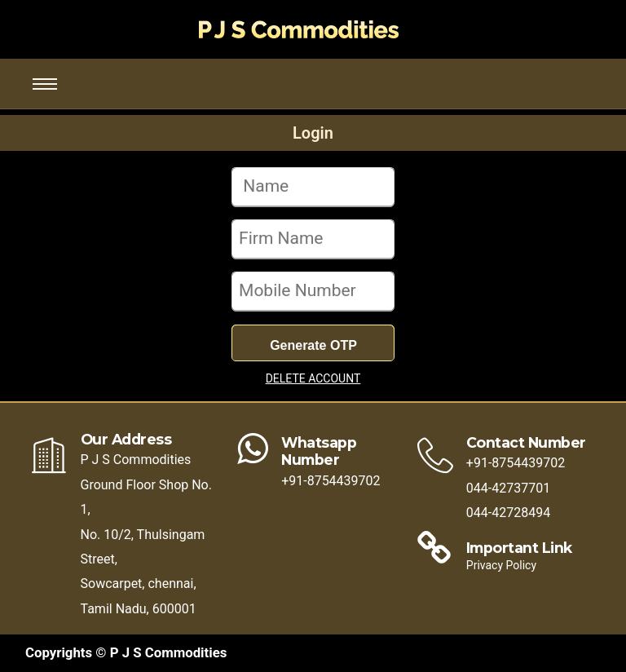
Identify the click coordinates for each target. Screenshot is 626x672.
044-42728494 (508, 513)
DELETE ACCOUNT (313, 378)
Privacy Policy (501, 565)
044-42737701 (508, 488)
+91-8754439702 (331, 481)
